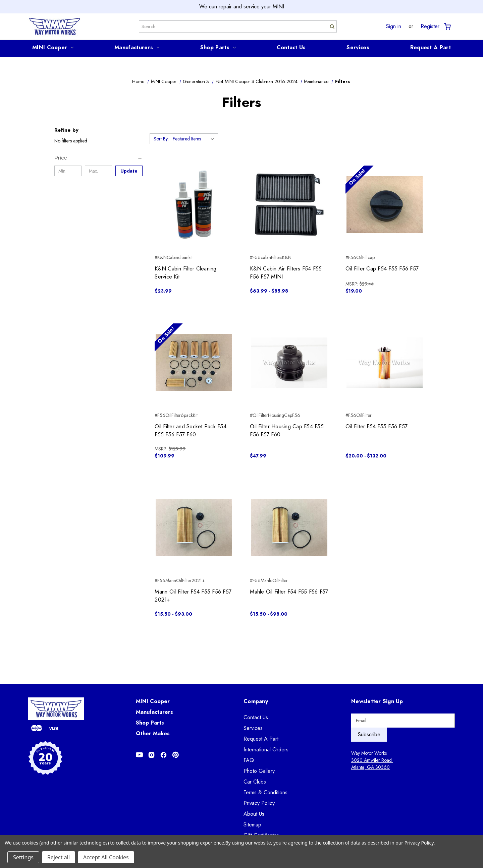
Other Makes (153, 733)
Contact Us (291, 47)
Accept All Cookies (106, 857)
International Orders (266, 750)
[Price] (98, 158)
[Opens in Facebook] (164, 755)
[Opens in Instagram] (151, 755)
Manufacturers (137, 47)
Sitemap (252, 825)
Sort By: (161, 139)
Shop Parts (218, 47)
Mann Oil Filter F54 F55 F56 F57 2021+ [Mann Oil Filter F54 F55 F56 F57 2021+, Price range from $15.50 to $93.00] (193, 596)
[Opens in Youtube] (139, 755)
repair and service (239, 7)
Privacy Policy (259, 803)
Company (256, 701)
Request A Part (431, 47)
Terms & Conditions (265, 792)
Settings (23, 857)
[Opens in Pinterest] (176, 755)
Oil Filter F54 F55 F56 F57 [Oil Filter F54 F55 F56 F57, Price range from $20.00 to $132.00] (377, 426)
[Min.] (68, 171)
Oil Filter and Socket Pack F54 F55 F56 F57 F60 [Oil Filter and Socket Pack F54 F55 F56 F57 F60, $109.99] (191, 430)
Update (129, 171)
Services (358, 47)
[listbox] (195, 139)
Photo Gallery (259, 771)
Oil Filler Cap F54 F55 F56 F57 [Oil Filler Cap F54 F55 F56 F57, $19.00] (382, 269)
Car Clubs (255, 782)
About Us (254, 814)
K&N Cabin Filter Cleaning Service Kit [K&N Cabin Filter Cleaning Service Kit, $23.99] (185, 273)
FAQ (249, 760)
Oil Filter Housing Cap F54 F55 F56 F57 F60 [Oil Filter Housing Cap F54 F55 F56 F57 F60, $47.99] (287, 430)
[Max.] (98, 171)
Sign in (394, 26)
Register (430, 26)
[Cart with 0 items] (447, 27)
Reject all (59, 857)
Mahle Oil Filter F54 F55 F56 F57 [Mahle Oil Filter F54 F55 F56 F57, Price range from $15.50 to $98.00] (289, 592)
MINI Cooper (53, 47)
